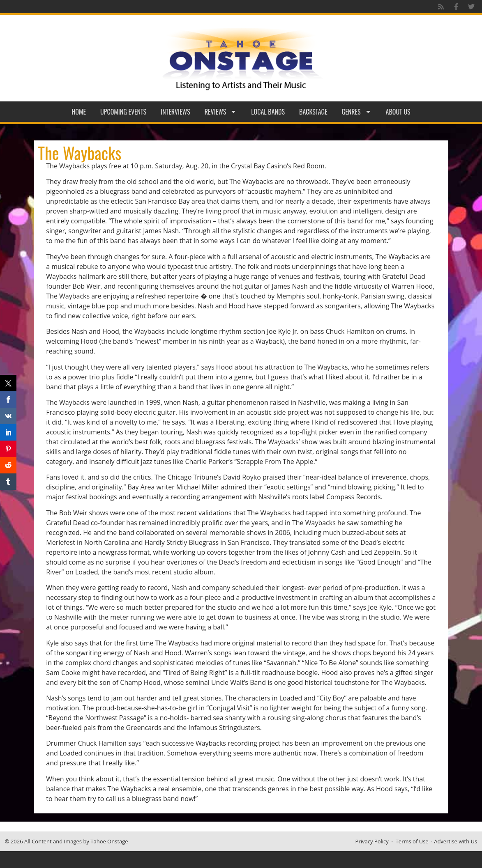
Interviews (175, 112)
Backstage (313, 112)
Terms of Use (412, 841)
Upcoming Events (123, 112)
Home (79, 112)
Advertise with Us (455, 841)
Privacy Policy (372, 841)
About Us (398, 112)
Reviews (221, 112)
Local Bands (268, 112)
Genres (357, 112)
